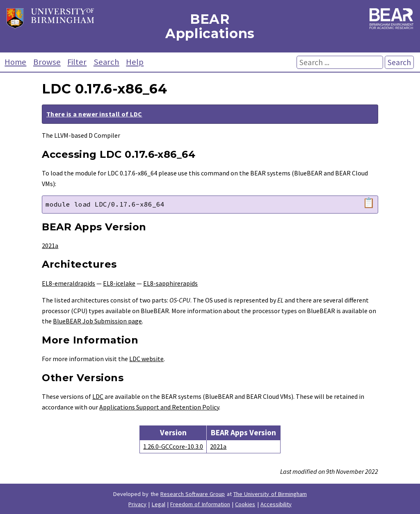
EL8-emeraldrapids (68, 283)
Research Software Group (193, 494)
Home (15, 62)
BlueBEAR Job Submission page (97, 321)
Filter (77, 62)
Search (106, 62)
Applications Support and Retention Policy (159, 407)
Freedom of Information (200, 504)
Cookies (245, 504)
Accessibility (276, 504)
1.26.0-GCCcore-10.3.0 (173, 446)
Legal (159, 504)
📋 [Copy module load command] (369, 203)
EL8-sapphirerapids (170, 283)
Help (135, 62)
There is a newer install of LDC (94, 114)
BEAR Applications (210, 26)
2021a (50, 246)
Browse (47, 62)
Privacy (137, 504)
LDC (98, 396)
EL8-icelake (119, 283)
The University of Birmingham (270, 494)
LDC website (146, 359)
